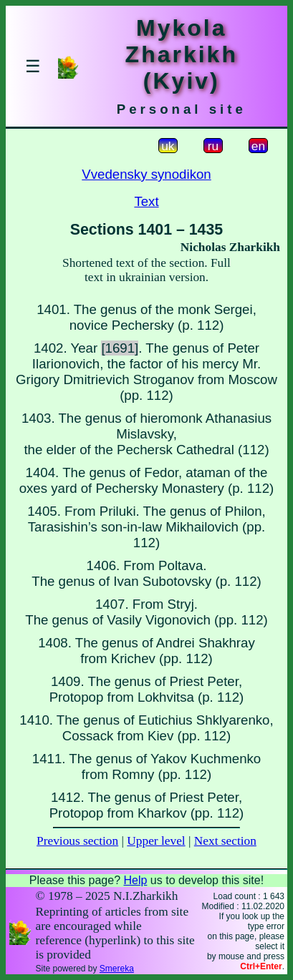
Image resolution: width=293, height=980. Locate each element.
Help (135, 880)
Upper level (156, 841)
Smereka (117, 969)
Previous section (77, 841)
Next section (225, 841)
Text (146, 201)
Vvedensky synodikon (146, 174)
